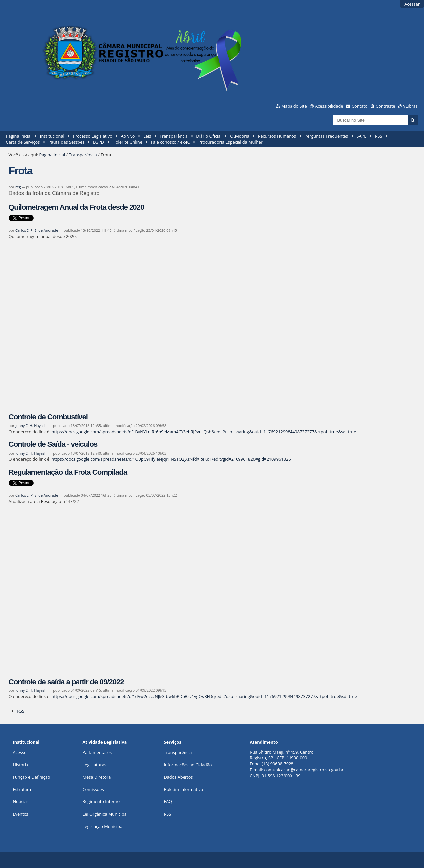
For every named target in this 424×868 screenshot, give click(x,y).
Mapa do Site (294, 106)
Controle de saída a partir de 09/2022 (66, 682)
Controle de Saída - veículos (53, 444)
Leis (147, 136)
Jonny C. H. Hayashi (31, 425)
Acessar (412, 4)
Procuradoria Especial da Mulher (231, 142)
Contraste (385, 106)
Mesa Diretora (97, 777)
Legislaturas (95, 765)
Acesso (19, 752)
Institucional (52, 136)
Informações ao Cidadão (188, 765)
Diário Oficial (209, 136)
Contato (360, 106)
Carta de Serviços (23, 142)
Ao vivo (128, 136)
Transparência (174, 136)
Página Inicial (19, 136)
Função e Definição (31, 777)
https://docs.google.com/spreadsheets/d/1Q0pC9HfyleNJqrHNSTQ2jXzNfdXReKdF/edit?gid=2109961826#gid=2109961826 (171, 459)
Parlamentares (97, 752)
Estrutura (22, 789)
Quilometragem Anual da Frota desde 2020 (77, 207)
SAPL (361, 136)
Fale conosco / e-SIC (170, 142)
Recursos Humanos (277, 136)
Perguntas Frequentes (326, 136)
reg (18, 187)
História (20, 765)
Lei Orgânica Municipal (105, 814)
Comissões (93, 789)
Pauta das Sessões (66, 142)
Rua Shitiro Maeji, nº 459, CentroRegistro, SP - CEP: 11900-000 (282, 755)
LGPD (99, 142)
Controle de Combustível (48, 417)
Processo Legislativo (92, 136)
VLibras (410, 106)
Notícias (21, 801)
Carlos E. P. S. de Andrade (37, 230)
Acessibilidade (329, 106)
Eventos (20, 814)
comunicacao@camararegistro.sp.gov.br (304, 770)
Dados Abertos (178, 777)
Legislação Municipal (103, 826)
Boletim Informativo (183, 789)
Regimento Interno (101, 801)
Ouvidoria (240, 136)
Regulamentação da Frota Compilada (68, 472)
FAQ (168, 801)
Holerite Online (127, 142)
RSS (379, 136)
